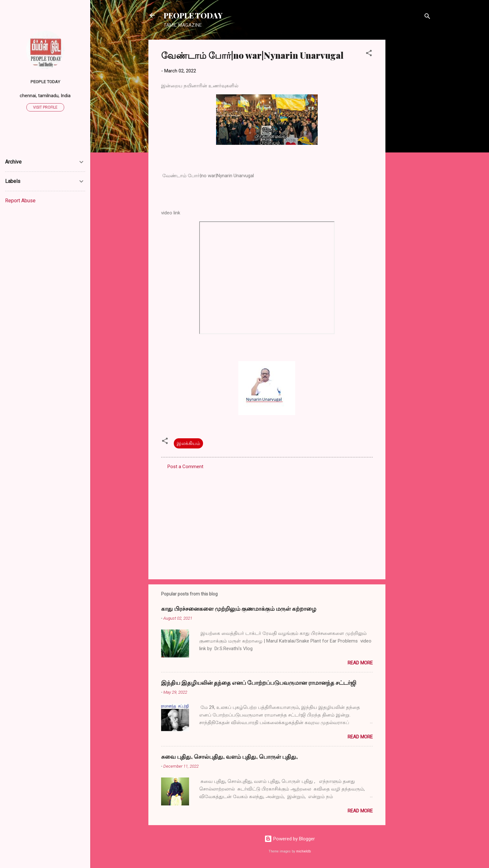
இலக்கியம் (188, 443)
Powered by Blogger (290, 839)
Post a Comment (185, 467)
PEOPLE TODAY (193, 15)
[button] (369, 54)
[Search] (427, 17)
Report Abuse (20, 201)
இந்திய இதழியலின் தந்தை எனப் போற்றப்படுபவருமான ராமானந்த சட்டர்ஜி (259, 683)
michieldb (303, 851)
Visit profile (45, 107)
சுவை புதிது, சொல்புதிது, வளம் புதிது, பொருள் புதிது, (229, 757)
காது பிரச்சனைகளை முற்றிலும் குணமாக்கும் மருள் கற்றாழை (239, 609)
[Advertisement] (411, 135)
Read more (360, 663)
